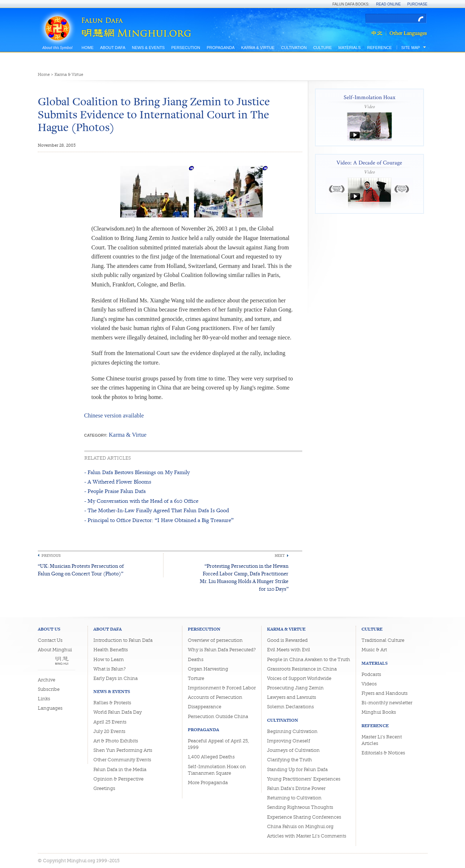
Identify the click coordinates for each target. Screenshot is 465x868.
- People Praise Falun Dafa (115, 491)
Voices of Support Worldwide (299, 678)
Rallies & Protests (112, 703)
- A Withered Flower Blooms (118, 482)
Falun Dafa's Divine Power (296, 788)
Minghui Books (379, 712)
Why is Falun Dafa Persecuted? (222, 650)
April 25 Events (110, 722)
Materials (349, 48)
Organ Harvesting (208, 669)
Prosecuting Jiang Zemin (295, 688)
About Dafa (113, 48)
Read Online (388, 4)
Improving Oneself (289, 741)
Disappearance (205, 707)
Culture (322, 48)
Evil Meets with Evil (289, 650)
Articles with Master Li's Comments (307, 836)
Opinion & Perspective (118, 779)
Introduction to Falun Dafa (123, 640)
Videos (369, 684)
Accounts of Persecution (215, 697)
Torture (196, 678)
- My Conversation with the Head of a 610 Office (141, 501)
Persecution (185, 48)
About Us (49, 629)
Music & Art (374, 650)
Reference (380, 48)
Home (88, 48)
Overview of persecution (215, 640)
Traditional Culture (383, 640)
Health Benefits (111, 650)
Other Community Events (122, 760)
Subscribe (49, 689)
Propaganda (221, 48)
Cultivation (294, 48)
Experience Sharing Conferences (304, 817)
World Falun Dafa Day (118, 712)
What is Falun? (110, 669)
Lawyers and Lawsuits (292, 697)
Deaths (196, 659)
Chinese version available (114, 415)
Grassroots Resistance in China (302, 669)
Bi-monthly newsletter (387, 703)
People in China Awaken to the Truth (309, 659)
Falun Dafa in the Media (120, 769)
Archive (46, 680)
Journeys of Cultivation (293, 750)
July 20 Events (109, 731)
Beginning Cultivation (292, 731)
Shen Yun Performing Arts (123, 750)
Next (280, 556)
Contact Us (50, 640)
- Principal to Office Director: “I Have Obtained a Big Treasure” (159, 520)
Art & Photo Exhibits (116, 741)
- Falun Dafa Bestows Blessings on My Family (137, 472)
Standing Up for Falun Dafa (297, 769)
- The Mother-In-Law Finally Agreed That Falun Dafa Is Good (157, 510)
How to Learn (109, 659)
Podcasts (371, 674)
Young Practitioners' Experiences (304, 779)
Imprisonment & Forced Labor (222, 688)
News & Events (148, 48)
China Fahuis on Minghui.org (300, 826)
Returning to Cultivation (294, 798)
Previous (51, 556)
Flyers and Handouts (385, 693)
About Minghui (55, 650)
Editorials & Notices (383, 753)
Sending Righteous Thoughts (300, 807)
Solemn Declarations (290, 707)
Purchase (417, 4)
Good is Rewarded (287, 640)
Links (44, 699)
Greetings (104, 788)
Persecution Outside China (218, 716)
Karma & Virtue (258, 48)
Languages (50, 708)
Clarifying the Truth (290, 760)
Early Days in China (116, 678)
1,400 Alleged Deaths (211, 757)
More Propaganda (208, 783)
